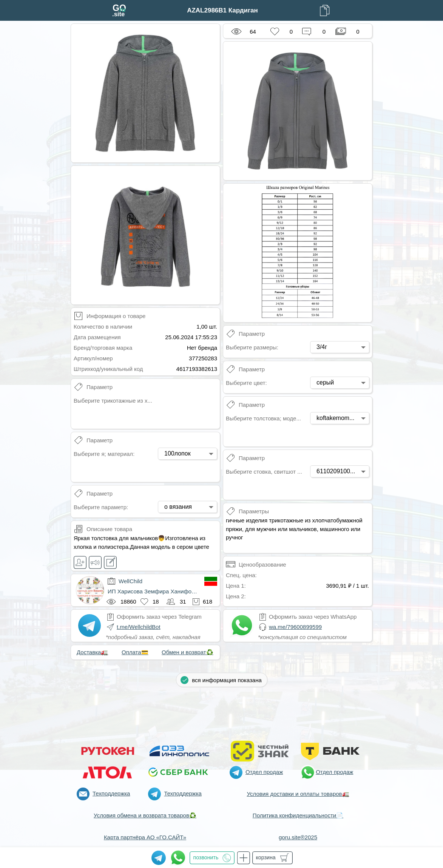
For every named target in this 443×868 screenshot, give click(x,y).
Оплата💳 (135, 652)
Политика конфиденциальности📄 (298, 815)
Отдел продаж (264, 772)
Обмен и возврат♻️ (188, 652)
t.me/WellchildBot (139, 627)
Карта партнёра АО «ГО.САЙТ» (145, 837)
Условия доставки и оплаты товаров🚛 (298, 794)
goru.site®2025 (298, 837)
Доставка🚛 (92, 652)
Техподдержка (111, 793)
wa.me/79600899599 (295, 627)
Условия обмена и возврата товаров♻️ (145, 815)
